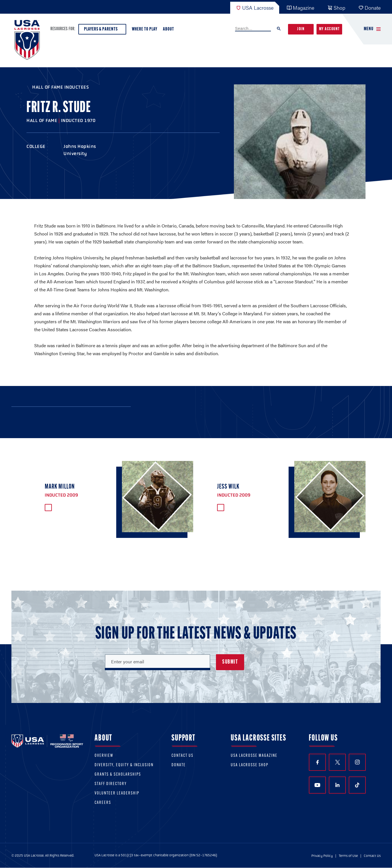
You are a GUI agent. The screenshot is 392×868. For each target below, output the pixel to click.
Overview (104, 756)
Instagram (357, 762)
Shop (336, 8)
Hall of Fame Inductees (61, 87)
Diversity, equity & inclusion (124, 765)
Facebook (318, 762)
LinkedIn (337, 785)
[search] (253, 29)
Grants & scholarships (118, 775)
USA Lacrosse (255, 8)
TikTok (357, 785)
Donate (369, 8)
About (170, 31)
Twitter (337, 762)
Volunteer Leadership (117, 793)
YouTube (317, 785)
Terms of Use (348, 856)
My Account (329, 29)
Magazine (300, 8)
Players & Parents (102, 31)
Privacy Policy (322, 856)
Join (301, 29)
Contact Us (182, 756)
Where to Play (145, 29)
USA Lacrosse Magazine (254, 756)
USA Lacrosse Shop (250, 765)
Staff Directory (111, 784)
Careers (103, 803)
